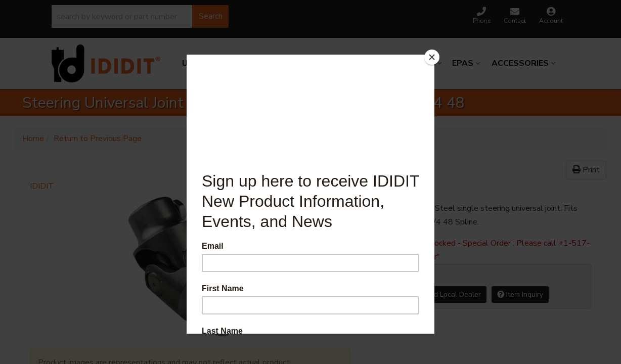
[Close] (432, 57)
